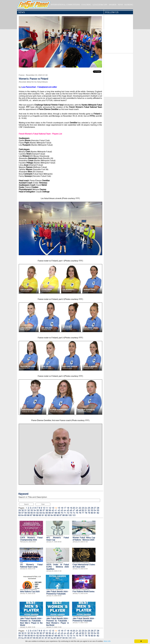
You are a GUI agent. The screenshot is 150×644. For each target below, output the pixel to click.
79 (89, 513)
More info (107, 641)
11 (47, 508)
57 (23, 513)
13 (53, 508)
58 (26, 513)
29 (20, 510)
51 (86, 510)
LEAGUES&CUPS (100, 5)
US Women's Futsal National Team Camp (31, 566)
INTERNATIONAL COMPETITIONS (65, 5)
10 (44, 508)
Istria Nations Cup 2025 (30, 592)
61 (35, 513)
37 (44, 510)
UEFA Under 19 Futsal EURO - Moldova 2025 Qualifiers (58, 567)
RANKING (129, 5)
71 (65, 513)
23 (83, 508)
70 (62, 513)
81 (95, 513)
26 (92, 508)
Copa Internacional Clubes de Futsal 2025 (84, 566)
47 (74, 510)
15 (59, 508)
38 (47, 510)
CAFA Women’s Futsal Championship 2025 (31, 539)
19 (71, 508)
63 (41, 513)
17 (65, 508)
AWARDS (112, 5)
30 (23, 510)
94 (52, 515)
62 (38, 513)
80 (92, 513)
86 (28, 515)
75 (77, 513)
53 (92, 510)
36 (41, 510)
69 (59, 513)
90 (40, 515)
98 (64, 515)
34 (35, 510)
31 (26, 510)
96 (58, 515)
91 (43, 515)
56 (20, 513)
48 (77, 510)
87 (31, 515)
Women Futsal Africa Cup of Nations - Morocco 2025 (84, 539)
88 (34, 515)
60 (32, 513)
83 (20, 515)
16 (62, 508)
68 (56, 513)
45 (68, 510)
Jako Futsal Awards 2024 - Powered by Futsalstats (58, 593)
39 (50, 510)
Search (26, 504)
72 (68, 513)
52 (89, 510)
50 (83, 510)
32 (29, 510)
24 (86, 508)
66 (50, 513)
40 (53, 510)
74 (74, 513)
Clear (43, 504)
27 (95, 508)
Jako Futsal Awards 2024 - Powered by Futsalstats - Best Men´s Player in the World (31, 622)
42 (59, 510)
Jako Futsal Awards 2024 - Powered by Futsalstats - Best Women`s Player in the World (58, 622)
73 (71, 513)
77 (83, 513)
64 (44, 513)
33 (32, 510)
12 (50, 508)
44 (65, 510)
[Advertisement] (118, 75)
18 (68, 508)
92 (46, 515)
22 (80, 508)
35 (38, 510)
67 (53, 513)
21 (77, 508)
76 (80, 513)
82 (98, 513)
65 (47, 513)
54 (95, 510)
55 (98, 510)
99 (66, 515)
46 (71, 510)
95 (55, 515)
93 (49, 515)
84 (22, 515)
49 (80, 510)
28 (98, 508)
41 (56, 510)
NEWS (120, 5)
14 (56, 508)
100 (70, 515)
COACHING (86, 5)
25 (89, 508)
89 (37, 515)
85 (25, 515)
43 (62, 510)
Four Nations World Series (83, 592)
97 (61, 515)
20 (74, 508)
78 (86, 513)
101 (74, 515)
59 (29, 513)
